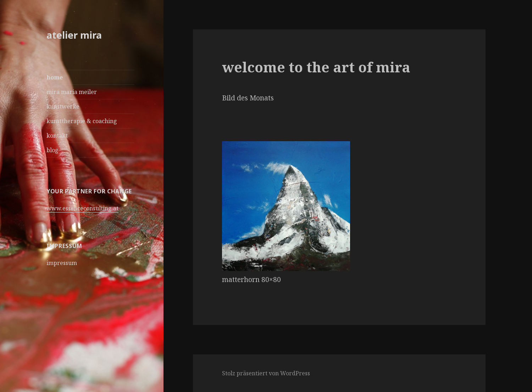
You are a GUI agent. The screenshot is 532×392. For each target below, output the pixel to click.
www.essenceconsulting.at (82, 208)
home (55, 77)
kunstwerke (63, 106)
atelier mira (74, 35)
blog (52, 150)
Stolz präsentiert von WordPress (266, 373)
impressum (62, 263)
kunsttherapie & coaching (82, 121)
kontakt (57, 136)
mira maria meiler (72, 92)
